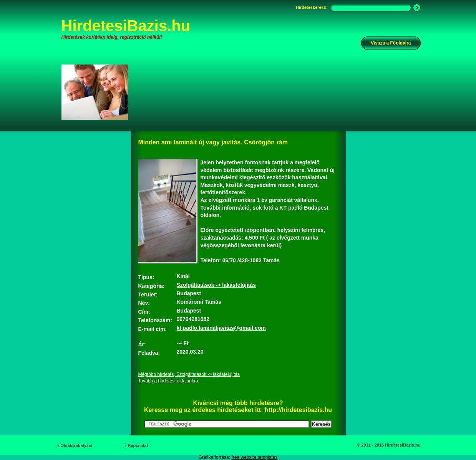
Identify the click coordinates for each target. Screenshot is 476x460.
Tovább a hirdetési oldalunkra (168, 381)
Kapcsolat (138, 445)
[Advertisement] (279, 92)
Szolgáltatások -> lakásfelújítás (216, 285)
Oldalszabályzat (77, 445)
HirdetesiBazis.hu (126, 26)
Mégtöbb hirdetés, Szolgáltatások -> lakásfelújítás (189, 374)
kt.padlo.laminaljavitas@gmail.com (221, 328)
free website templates (254, 457)
